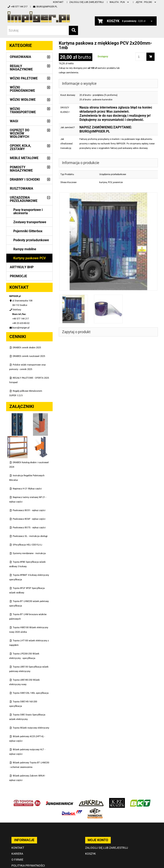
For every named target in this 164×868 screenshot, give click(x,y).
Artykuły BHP (22, 267)
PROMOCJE (18, 276)
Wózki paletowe (24, 78)
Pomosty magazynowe (21, 169)
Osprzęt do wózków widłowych (20, 133)
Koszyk (90, 854)
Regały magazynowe (21, 68)
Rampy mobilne (25, 249)
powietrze (118, 182)
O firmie (17, 860)
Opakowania (20, 57)
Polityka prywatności (28, 866)
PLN (119, 2)
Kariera (17, 854)
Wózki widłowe (23, 100)
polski (146, 2)
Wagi (14, 121)
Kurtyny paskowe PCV (29, 258)
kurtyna (103, 182)
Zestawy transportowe (30, 222)
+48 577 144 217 (17, 7)
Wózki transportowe (23, 110)
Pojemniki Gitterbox (28, 231)
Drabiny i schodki (25, 179)
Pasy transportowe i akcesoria (28, 211)
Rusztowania (21, 188)
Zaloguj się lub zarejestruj (87, 2)
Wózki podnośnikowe (22, 89)
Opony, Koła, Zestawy (20, 147)
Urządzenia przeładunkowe (24, 199)
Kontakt (58, 2)
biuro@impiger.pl (45, 7)
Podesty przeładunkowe (31, 240)
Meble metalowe (24, 158)
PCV (110, 182)
